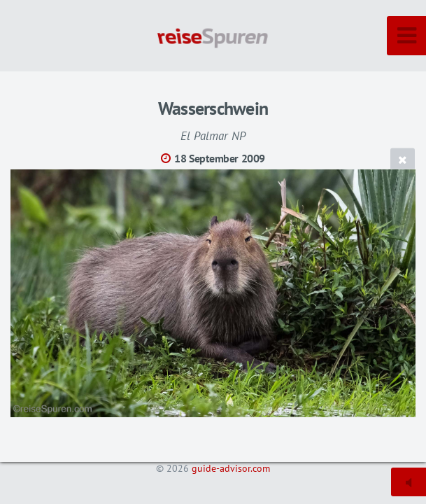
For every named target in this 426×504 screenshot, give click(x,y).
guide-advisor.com (231, 468)
